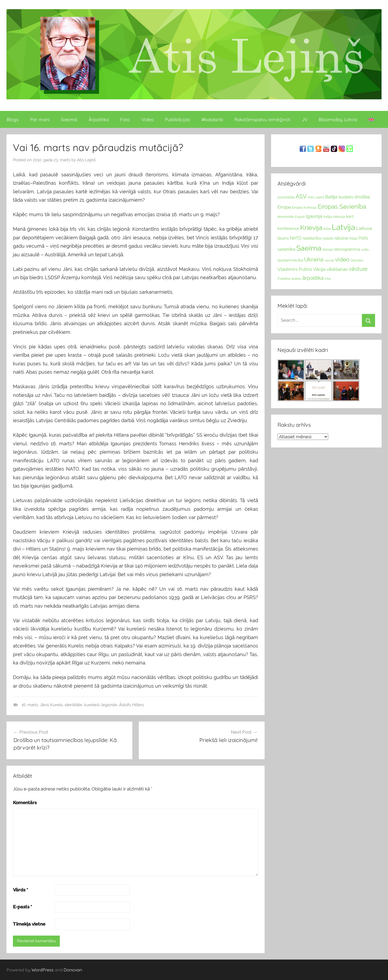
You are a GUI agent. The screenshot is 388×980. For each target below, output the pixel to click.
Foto (125, 119)
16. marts (30, 705)
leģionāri (109, 705)
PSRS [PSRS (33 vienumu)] (363, 238)
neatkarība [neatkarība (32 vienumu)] (312, 238)
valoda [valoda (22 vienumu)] (329, 260)
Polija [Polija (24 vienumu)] (353, 239)
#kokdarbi (212, 119)
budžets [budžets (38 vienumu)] (346, 197)
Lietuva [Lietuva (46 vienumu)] (364, 228)
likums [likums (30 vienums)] (283, 238)
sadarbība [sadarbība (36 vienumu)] (286, 249)
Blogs (13, 119)
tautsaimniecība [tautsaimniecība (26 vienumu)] (290, 260)
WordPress (43, 970)
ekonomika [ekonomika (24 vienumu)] (286, 217)
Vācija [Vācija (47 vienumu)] (319, 269)
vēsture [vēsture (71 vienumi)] (358, 269)
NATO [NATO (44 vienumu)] (296, 238)
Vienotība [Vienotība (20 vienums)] (357, 260)
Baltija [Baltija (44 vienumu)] (331, 197)
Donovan (73, 970)
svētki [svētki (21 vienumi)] (365, 250)
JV (305, 119)
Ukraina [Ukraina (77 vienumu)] (314, 260)
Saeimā (69, 119)
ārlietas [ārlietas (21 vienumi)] (296, 279)
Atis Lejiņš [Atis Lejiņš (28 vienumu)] (316, 197)
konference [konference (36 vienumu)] (288, 228)
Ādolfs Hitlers (131, 705)
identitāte (73, 705)
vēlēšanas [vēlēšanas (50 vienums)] (337, 269)
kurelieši (92, 705)
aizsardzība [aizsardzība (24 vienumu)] (286, 197)
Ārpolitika (99, 119)
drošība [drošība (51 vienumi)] (362, 197)
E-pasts (22, 907)
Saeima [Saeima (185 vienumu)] (309, 248)
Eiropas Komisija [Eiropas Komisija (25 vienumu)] (304, 208)
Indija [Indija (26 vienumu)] (328, 217)
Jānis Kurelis (51, 705)
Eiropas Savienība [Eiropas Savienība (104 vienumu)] (342, 206)
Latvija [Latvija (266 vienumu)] (343, 227)
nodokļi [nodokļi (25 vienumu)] (328, 239)
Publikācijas (177, 119)
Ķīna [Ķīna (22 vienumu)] (328, 279)
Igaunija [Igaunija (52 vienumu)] (314, 216)
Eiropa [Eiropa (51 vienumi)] (284, 207)
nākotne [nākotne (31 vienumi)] (341, 238)
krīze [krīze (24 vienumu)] (327, 229)
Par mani (40, 119)
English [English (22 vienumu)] (300, 217)
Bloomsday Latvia (338, 119)
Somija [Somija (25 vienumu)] (328, 250)
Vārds (20, 890)
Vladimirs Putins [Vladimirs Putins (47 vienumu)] (295, 269)
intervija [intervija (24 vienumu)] (339, 217)
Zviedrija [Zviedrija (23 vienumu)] (284, 279)
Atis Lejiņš (86, 160)
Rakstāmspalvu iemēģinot (262, 119)
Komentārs (25, 803)
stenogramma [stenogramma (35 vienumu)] (347, 249)
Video (148, 119)
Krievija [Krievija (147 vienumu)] (311, 228)
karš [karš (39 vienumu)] (350, 216)
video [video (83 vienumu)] (342, 259)
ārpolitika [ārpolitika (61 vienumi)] (313, 278)
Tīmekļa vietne (29, 924)
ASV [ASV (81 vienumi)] (301, 197)
